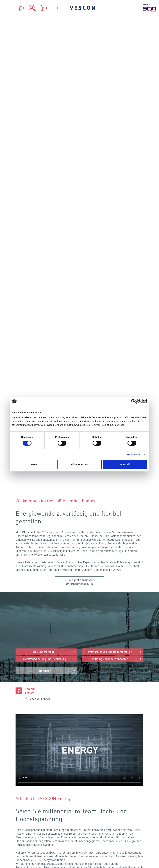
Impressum (94, 823)
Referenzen (44, 204)
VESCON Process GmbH (47, 724)
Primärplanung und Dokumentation (110, 185)
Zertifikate (56, 823)
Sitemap (131, 835)
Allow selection (79, 464)
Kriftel (47, 670)
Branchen (79, 758)
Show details (134, 455)
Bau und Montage (44, 185)
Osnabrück (47, 648)
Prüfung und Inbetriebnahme (110, 192)
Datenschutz (134, 814)
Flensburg (56, 622)
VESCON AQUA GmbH (112, 724)
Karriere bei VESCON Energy (81, 557)
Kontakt (91, 814)
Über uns (26, 758)
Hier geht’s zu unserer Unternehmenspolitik (81, 116)
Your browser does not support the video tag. (79, 284)
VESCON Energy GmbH (47, 731)
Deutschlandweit (40, 232)
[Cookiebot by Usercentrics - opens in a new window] (133, 401)
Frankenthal (46, 678)
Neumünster (60, 629)
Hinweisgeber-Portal (136, 825)
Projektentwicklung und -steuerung (44, 192)
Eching (57, 694)
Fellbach (46, 685)
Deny (34, 464)
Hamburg (54, 638)
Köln (33, 664)
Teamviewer (57, 833)
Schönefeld (69, 647)
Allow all (125, 464)
